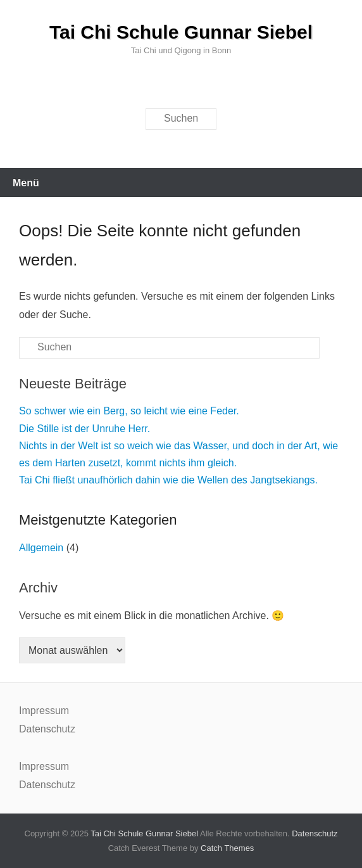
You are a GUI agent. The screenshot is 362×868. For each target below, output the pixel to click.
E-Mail (184, 85)
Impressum (44, 711)
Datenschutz (47, 729)
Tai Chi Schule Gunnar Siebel (181, 32)
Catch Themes (227, 848)
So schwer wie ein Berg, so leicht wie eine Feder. (129, 411)
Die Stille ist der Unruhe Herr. (84, 429)
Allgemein (41, 548)
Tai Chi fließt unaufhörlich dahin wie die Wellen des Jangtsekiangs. (168, 480)
